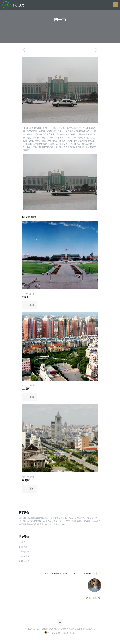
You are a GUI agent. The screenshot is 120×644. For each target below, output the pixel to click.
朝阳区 (26, 297)
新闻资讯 (25, 556)
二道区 (26, 389)
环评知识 (25, 552)
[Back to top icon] (60, 623)
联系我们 (25, 561)
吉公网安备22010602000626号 (62, 633)
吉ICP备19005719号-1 (85, 629)
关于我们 (25, 542)
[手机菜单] (116, 5)
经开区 (26, 481)
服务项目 (25, 547)
